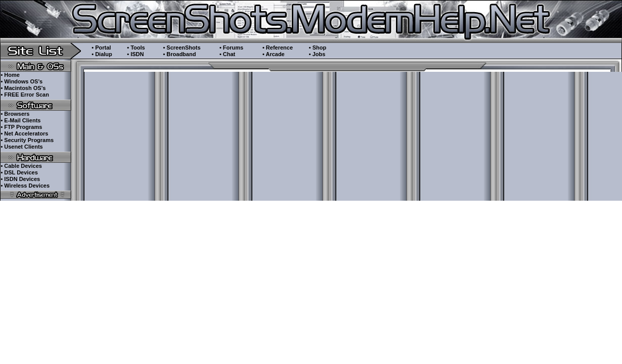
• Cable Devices (21, 166)
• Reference (278, 48)
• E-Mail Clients (20, 120)
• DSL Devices (19, 172)
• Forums (231, 48)
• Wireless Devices (25, 186)
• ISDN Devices (20, 179)
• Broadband (179, 54)
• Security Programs (27, 140)
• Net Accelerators (24, 133)
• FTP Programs (21, 127)
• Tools (136, 48)
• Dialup (102, 54)
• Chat (227, 54)
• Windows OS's (21, 81)
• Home (10, 75)
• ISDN (135, 54)
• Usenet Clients (21, 147)
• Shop (318, 48)
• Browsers (15, 114)
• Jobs (317, 54)
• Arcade (274, 54)
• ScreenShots (182, 48)
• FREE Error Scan (25, 95)
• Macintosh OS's (23, 88)
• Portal (101, 48)
